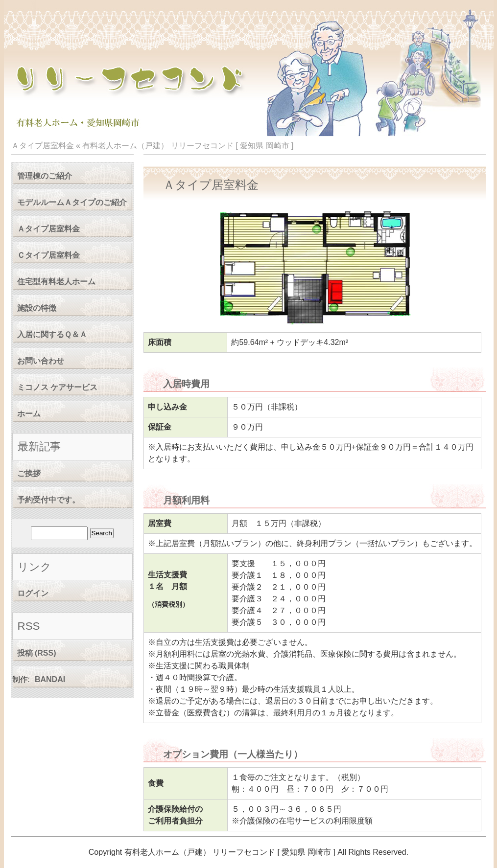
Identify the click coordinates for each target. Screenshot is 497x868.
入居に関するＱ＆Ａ (52, 334)
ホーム (29, 414)
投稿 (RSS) (37, 653)
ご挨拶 (29, 473)
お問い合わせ (41, 361)
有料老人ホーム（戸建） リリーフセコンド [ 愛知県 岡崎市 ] (188, 146)
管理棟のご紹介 (45, 176)
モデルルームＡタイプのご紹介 (72, 202)
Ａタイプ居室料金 (48, 229)
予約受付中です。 (48, 500)
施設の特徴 (37, 308)
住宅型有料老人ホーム (56, 282)
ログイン (33, 593)
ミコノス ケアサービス (57, 387)
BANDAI (50, 679)
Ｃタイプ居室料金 (48, 255)
